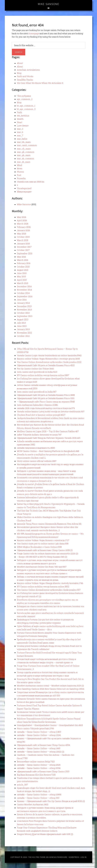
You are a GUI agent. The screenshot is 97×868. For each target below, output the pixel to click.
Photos (20, 172)
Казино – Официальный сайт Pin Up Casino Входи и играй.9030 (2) (51, 801)
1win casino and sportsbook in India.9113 (37, 372)
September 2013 (25, 316)
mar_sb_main (24, 162)
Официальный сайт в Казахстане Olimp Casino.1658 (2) (45, 550)
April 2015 (22, 280)
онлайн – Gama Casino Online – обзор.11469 (39, 732)
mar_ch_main (24, 149)
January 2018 (23, 244)
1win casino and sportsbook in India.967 (37, 392)
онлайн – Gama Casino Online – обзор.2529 (39, 765)
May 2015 (21, 277)
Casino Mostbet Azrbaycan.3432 (33, 804)
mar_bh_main (24, 142)
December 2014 (24, 286)
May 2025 (22, 234)
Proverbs (21, 178)
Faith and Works (25, 76)
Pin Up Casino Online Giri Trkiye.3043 (35, 369)
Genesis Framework (58, 857)
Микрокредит (24, 192)
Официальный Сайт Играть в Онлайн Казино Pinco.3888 (46, 395)
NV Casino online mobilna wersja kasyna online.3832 (43, 587)
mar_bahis (22, 139)
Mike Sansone (49, 4)
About (20, 63)
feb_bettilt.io (23, 116)
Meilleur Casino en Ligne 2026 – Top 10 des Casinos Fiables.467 (48, 431)
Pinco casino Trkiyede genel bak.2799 (35, 728)
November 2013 (24, 310)
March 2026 (23, 224)
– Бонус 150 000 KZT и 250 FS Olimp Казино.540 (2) (42, 557)
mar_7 (20, 135)
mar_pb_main (24, 155)
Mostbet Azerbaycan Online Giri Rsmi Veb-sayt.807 (42, 567)
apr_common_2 (25, 99)
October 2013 (23, 313)
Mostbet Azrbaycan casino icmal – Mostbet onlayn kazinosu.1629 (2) (50, 686)
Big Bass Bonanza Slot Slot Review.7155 (36, 775)
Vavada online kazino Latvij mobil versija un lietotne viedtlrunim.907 (51, 412)
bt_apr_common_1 (26, 106)
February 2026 (24, 227)
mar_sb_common (26, 159)
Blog (19, 73)
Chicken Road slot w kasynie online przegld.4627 (41, 415)
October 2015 (23, 267)
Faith (20, 112)
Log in (83, 857)
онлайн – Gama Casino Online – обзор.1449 (39, 748)
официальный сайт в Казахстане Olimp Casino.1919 (43, 771)
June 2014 (22, 300)
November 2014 (24, 290)
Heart (20, 122)
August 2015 (23, 270)
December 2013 (24, 306)
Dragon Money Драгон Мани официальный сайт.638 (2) (45, 834)
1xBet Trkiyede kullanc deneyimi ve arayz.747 (39, 435)
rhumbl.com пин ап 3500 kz (31, 182)
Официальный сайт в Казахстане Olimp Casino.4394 (43, 745)
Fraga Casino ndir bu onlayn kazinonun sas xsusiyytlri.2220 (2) (47, 554)
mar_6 (20, 132)
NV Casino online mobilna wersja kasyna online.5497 (43, 375)
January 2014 (23, 303)
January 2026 (23, 230)
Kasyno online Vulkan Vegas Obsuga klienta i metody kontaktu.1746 (50, 583)
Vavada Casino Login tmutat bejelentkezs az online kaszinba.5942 (49, 355)
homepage (34, 33)
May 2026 (22, 217)
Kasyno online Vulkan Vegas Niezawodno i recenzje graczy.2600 (48, 359)
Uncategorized (24, 188)
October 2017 (23, 250)
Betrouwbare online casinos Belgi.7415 (36, 762)
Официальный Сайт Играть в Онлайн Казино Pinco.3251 (46, 398)
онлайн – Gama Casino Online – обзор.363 (38, 798)
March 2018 (23, 240)
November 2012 (24, 333)
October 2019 (23, 237)
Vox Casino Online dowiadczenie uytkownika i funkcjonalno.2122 (49, 362)
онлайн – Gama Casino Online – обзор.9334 (39, 768)
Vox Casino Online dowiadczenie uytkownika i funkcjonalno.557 (49, 590)
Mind (20, 165)
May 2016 (21, 257)
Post (19, 175)
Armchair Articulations (28, 70)
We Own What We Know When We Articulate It (40, 83)
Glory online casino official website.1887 (37, 461)
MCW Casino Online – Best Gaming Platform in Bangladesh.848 (48, 451)
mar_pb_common (26, 152)
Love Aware (23, 126)
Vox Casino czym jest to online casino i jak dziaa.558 (43, 544)
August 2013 (23, 319)
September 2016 (25, 253)
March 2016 (23, 260)
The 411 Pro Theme (37, 857)
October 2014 (23, 293)
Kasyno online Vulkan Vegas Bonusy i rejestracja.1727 (43, 540)
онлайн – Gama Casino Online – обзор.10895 (39, 795)
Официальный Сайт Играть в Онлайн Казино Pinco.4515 (46, 365)
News (20, 168)
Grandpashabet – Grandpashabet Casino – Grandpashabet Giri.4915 (50, 725)
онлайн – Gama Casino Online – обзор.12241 (39, 735)
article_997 (22, 785)
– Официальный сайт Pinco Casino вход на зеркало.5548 (46, 402)
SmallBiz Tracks (25, 80)
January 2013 (23, 329)
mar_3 (20, 129)
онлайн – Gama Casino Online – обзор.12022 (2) (41, 752)
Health (20, 119)
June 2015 (22, 273)
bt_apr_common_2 (26, 109)
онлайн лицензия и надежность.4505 (36, 448)
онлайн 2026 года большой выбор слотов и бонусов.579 (46, 408)
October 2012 (23, 336)
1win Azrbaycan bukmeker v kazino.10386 (37, 405)
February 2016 (24, 263)
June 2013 (22, 326)
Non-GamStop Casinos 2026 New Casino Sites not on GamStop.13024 (51, 689)
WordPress (74, 857)
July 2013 (21, 323)
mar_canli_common (27, 145)
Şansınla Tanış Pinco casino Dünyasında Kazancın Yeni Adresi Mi (49, 524)
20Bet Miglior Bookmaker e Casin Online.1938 (39, 547)
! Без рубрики (24, 96)
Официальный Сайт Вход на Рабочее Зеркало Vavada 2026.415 (49, 438)
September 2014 (25, 296)
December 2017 (24, 247)
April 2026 (22, 220)
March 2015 (23, 283)
